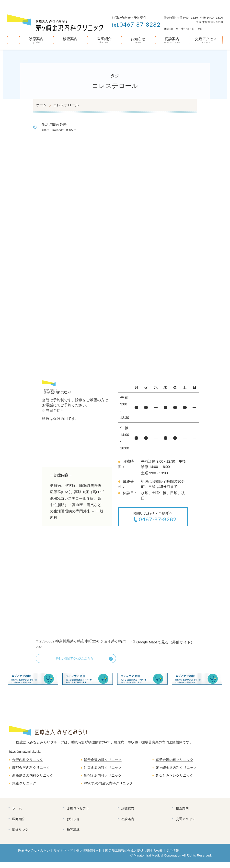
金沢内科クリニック (29, 762)
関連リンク (21, 835)
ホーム (13, 40)
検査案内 (70, 39)
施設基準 (74, 835)
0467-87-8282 (136, 24)
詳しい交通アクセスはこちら (72, 659)
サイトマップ (63, 856)
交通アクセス (206, 39)
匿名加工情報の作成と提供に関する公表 (135, 856)
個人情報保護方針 (89, 856)
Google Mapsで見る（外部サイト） (165, 643)
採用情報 (173, 856)
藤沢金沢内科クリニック (32, 770)
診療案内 (36, 39)
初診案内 (172, 39)
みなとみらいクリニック (176, 778)
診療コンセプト (78, 812)
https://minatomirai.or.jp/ (26, 753)
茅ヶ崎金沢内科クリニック (178, 770)
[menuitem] (13, 40)
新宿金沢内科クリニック (104, 778)
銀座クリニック (25, 786)
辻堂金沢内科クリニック (104, 770)
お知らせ (138, 39)
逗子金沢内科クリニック (176, 762)
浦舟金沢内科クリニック (104, 762)
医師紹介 (104, 39)
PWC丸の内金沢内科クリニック (110, 786)
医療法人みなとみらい (34, 856)
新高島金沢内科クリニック (34, 778)
